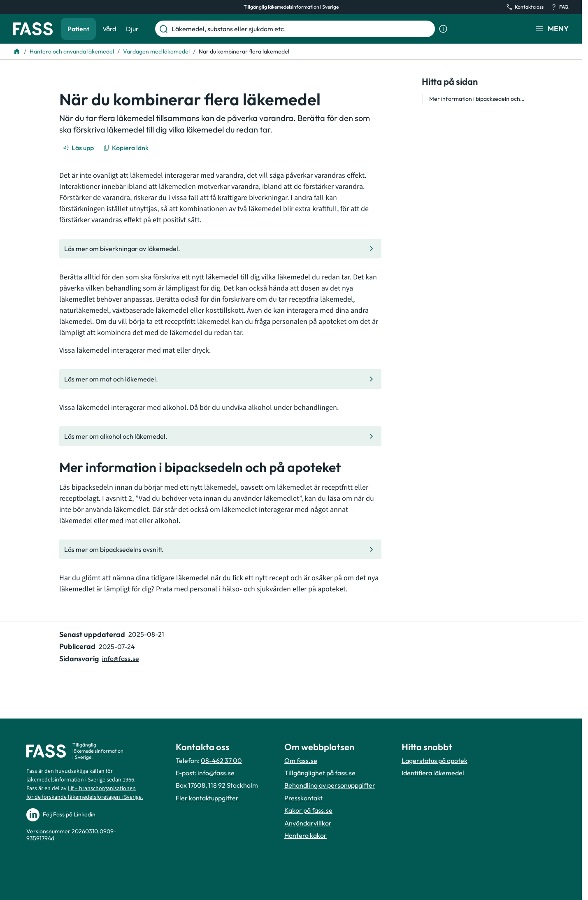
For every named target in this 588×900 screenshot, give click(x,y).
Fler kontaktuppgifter (207, 798)
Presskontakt (303, 798)
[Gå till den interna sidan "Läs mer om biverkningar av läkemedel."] (220, 249)
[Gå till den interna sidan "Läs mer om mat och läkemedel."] (220, 379)
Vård (109, 29)
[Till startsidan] (17, 51)
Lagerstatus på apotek (435, 760)
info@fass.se (216, 773)
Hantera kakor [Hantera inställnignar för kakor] (306, 835)
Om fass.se (301, 760)
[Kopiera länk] (127, 148)
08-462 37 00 (221, 760)
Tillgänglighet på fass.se (320, 773)
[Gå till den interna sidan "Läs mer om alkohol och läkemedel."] (220, 436)
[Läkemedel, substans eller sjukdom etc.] (302, 29)
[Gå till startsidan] (33, 29)
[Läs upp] (79, 148)
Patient (78, 29)
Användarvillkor (308, 823)
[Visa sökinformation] (443, 29)
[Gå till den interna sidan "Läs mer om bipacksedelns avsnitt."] (220, 549)
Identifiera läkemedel (433, 773)
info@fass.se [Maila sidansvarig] (121, 658)
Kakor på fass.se (308, 810)
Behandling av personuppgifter (330, 785)
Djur (132, 29)
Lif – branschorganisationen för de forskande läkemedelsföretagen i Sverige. (85, 793)
